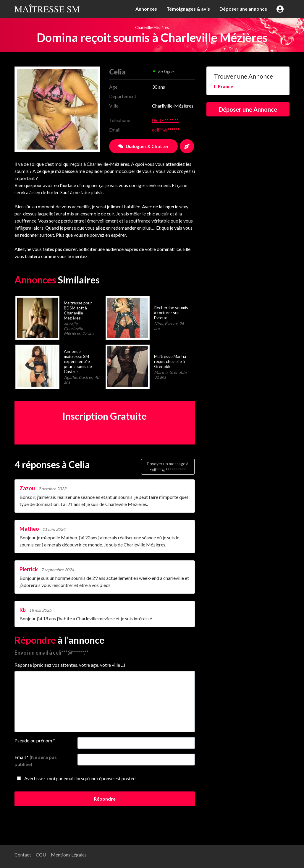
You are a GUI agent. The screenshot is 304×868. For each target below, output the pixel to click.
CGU (41, 855)
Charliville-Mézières (152, 27)
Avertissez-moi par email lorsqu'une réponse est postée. (75, 778)
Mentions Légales (69, 855)
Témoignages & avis (188, 9)
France (226, 86)
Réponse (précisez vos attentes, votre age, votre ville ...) (70, 665)
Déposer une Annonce (248, 109)
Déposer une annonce (243, 9)
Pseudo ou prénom (35, 740)
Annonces (146, 9)
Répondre (105, 799)
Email (36, 761)
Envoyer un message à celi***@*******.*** (168, 467)
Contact (23, 855)
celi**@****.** (166, 130)
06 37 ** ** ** (165, 120)
